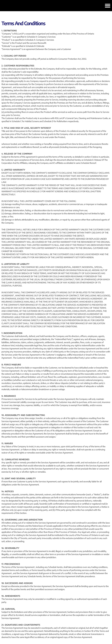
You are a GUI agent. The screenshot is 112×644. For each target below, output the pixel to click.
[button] (108, 6)
